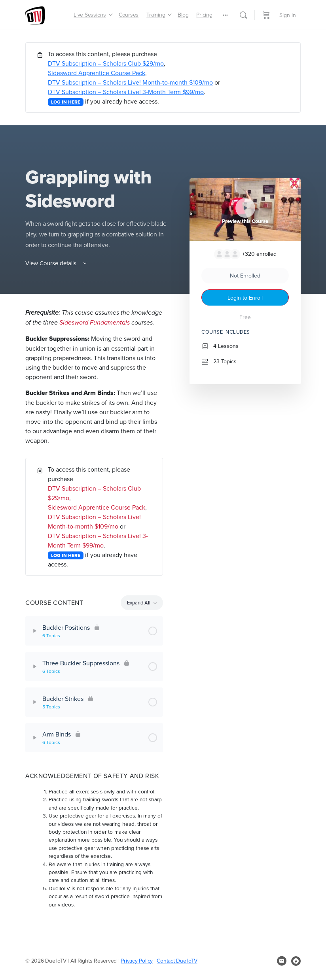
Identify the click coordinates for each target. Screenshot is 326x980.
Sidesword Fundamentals (95, 322)
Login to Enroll (245, 298)
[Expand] (35, 631)
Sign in (288, 15)
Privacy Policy (137, 961)
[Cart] (266, 15)
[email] (282, 961)
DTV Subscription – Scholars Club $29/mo (106, 63)
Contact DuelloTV (177, 961)
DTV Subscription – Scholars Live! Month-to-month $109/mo (130, 82)
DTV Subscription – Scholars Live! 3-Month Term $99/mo (126, 92)
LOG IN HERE (66, 102)
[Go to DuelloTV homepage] (35, 14)
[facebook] (296, 961)
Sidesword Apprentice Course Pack (97, 73)
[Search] (243, 15)
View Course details (57, 263)
